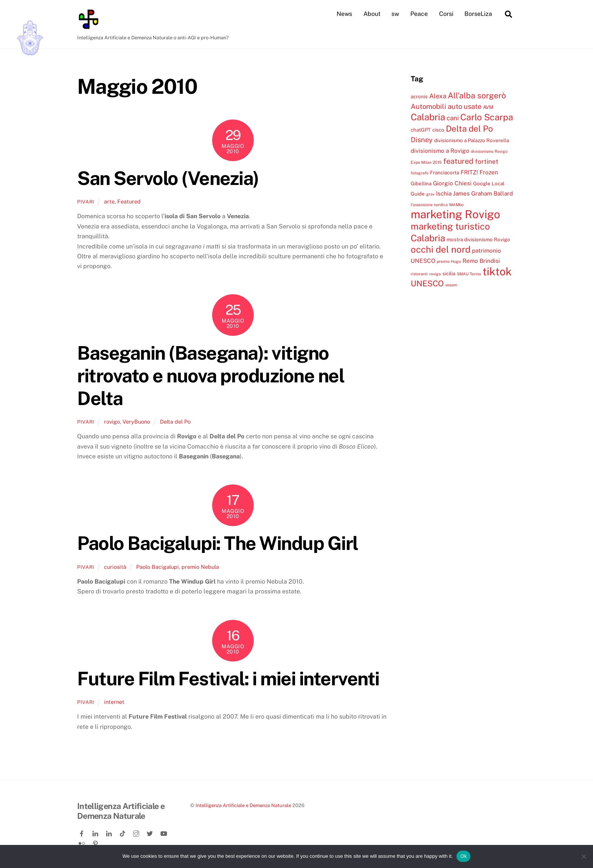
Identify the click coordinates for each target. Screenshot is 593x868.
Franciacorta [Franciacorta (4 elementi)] (445, 172)
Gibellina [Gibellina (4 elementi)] (421, 183)
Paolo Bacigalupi (158, 566)
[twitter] (151, 832)
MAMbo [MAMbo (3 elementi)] (456, 204)
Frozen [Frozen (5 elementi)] (489, 172)
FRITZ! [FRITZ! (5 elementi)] (469, 172)
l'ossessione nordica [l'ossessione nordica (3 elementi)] (429, 204)
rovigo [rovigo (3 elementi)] (435, 273)
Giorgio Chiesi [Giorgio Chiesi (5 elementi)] (452, 183)
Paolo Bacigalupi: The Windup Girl (218, 543)
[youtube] (164, 832)
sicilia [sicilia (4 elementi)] (449, 273)
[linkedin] (96, 832)
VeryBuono (136, 421)
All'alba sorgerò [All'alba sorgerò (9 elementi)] (477, 95)
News (344, 14)
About (372, 14)
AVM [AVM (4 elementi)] (488, 107)
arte (109, 201)
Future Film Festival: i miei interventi (228, 678)
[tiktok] (123, 832)
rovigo (112, 421)
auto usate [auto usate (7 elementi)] (465, 106)
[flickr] (82, 842)
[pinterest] (96, 842)
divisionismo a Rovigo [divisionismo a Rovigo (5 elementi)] (440, 150)
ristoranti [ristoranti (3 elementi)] (419, 273)
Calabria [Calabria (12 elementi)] (428, 117)
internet (114, 701)
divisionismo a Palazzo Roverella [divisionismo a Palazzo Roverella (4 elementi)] (472, 140)
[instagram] (137, 832)
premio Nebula (200, 566)
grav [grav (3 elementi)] (430, 194)
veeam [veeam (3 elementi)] (451, 285)
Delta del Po (175, 421)
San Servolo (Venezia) (168, 178)
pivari (86, 201)
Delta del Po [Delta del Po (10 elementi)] (469, 128)
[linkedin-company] (110, 832)
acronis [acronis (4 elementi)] (419, 96)
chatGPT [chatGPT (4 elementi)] (421, 129)
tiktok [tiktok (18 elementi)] (497, 271)
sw (395, 14)
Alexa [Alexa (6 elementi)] (438, 96)
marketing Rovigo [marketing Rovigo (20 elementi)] (456, 214)
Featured (129, 201)
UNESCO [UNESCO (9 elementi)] (427, 283)
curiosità (115, 566)
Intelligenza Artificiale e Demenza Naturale (243, 805)
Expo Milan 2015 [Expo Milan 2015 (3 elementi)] (426, 162)
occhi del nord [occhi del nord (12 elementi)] (441, 249)
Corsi (446, 14)
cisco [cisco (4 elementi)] (438, 129)
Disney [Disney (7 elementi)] (422, 140)
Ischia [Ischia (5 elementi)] (444, 193)
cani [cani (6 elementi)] (453, 118)
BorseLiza (478, 14)
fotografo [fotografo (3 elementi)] (420, 173)
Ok (463, 856)
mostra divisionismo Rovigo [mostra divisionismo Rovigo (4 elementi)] (478, 239)
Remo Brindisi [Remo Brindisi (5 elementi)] (481, 261)
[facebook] (82, 832)
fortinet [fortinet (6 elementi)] (487, 161)
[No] (584, 856)
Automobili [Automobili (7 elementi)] (428, 106)
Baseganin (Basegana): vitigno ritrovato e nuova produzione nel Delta (211, 375)
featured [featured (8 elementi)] (458, 161)
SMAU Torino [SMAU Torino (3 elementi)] (469, 273)
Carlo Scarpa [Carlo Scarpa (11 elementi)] (487, 117)
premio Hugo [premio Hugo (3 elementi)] (449, 261)
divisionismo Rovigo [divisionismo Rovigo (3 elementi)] (489, 151)
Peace (419, 14)
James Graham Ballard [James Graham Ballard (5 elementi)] (483, 193)
